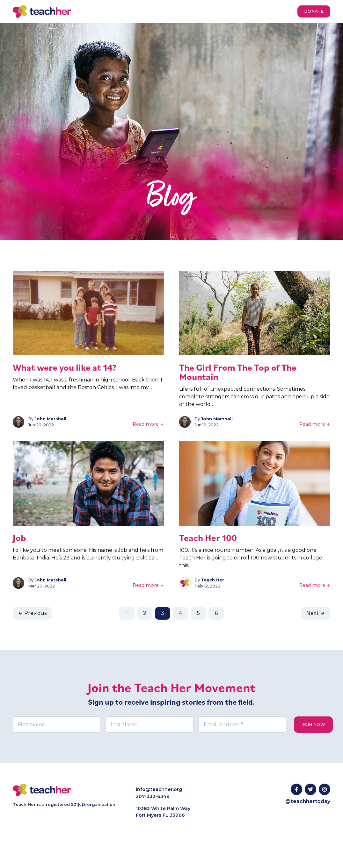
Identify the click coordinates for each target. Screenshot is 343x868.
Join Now (313, 725)
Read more (148, 424)
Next (316, 613)
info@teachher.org (159, 789)
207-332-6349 (153, 796)
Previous (32, 613)
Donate (314, 11)
